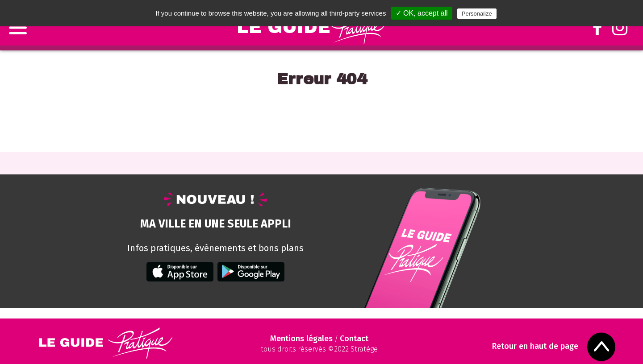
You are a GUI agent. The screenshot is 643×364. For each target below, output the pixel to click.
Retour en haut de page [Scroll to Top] (535, 346)
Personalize (477, 14)
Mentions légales (301, 339)
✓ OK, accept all (422, 13)
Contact (354, 339)
